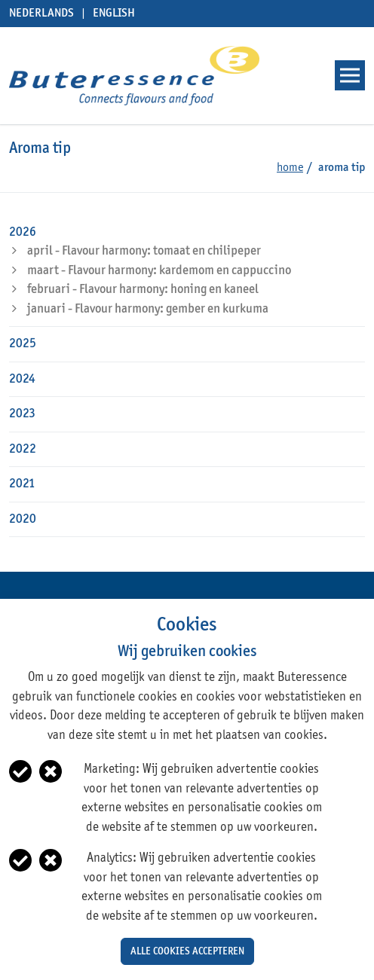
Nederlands (41, 14)
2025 (23, 344)
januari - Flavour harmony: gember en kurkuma (148, 309)
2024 (22, 379)
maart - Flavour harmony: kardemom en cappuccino (159, 271)
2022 (23, 449)
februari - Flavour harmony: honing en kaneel (143, 290)
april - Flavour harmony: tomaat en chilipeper (144, 251)
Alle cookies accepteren (187, 951)
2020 (23, 519)
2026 (23, 232)
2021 (22, 484)
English (114, 14)
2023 (22, 414)
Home (290, 168)
